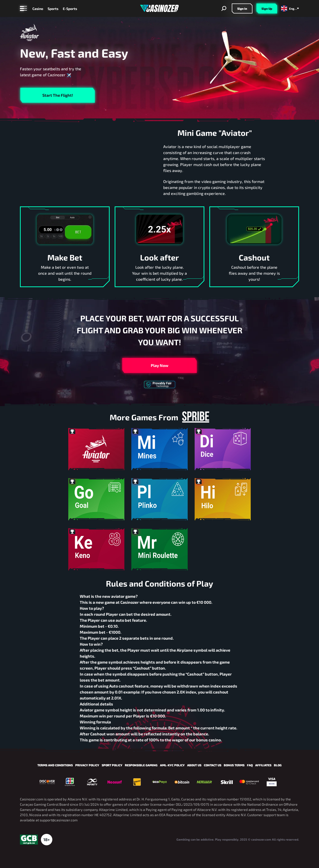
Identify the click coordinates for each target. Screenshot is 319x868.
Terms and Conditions (55, 765)
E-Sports (70, 9)
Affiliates (263, 765)
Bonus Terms (234, 765)
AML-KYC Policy (172, 765)
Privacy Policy (87, 765)
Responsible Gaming (141, 765)
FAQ (250, 765)
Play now (160, 365)
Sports (53, 9)
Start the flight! (58, 95)
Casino (38, 9)
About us (194, 765)
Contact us (213, 765)
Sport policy (112, 765)
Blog (278, 765)
